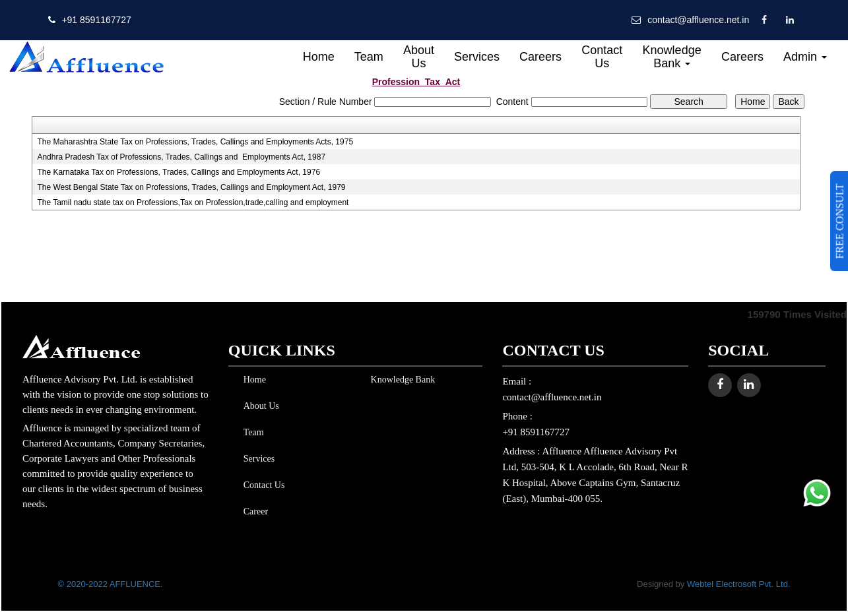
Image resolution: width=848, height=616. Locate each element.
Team (369, 57)
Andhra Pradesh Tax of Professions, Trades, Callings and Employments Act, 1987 (181, 157)
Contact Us (602, 57)
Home (319, 57)
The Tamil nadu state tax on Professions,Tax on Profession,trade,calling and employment (193, 202)
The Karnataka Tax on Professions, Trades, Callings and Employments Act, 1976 (179, 172)
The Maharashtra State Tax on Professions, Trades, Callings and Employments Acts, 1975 (195, 142)
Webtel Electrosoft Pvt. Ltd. (739, 584)
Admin (805, 57)
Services (477, 57)
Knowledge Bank (672, 57)
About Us (419, 57)
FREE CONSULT (840, 221)
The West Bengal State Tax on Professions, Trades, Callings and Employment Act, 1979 (191, 187)
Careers (540, 57)
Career (253, 511)
